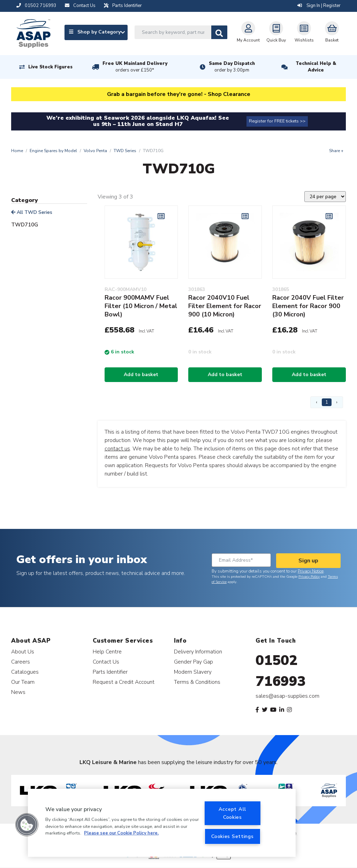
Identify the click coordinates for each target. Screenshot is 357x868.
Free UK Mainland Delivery (135, 67)
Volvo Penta (95, 151)
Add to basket (141, 375)
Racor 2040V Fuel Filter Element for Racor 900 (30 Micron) (308, 306)
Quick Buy (276, 32)
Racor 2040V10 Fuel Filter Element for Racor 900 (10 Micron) (225, 306)
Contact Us (106, 662)
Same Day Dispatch (232, 67)
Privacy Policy (309, 577)
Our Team (23, 682)
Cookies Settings (233, 836)
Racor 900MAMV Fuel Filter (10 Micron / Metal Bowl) (141, 306)
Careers (21, 662)
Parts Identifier (110, 672)
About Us (23, 652)
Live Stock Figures (50, 67)
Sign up (308, 561)
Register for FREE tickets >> (277, 121)
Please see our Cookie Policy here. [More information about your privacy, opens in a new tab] (121, 833)
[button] (27, 825)
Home (17, 151)
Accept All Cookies (233, 813)
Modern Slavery (193, 672)
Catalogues (25, 672)
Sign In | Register (319, 6)
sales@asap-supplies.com (287, 696)
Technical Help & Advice (316, 67)
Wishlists (304, 32)
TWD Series (125, 151)
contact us (117, 449)
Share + (336, 151)
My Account (248, 32)
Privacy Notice (311, 571)
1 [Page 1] (327, 402)
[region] (162, 823)
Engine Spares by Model (53, 151)
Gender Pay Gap (193, 662)
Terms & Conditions (197, 682)
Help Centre (107, 652)
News (18, 692)
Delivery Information (198, 652)
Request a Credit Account (124, 682)
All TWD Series (32, 212)
